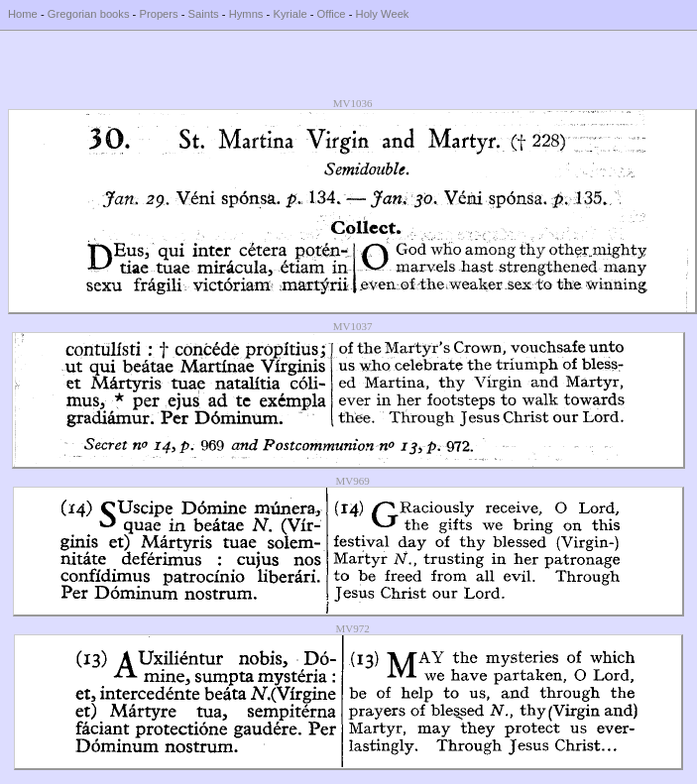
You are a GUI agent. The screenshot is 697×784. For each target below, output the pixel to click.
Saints (204, 14)
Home (23, 14)
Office (332, 14)
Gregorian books (89, 14)
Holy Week (383, 14)
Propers (158, 14)
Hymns (246, 14)
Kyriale (290, 14)
